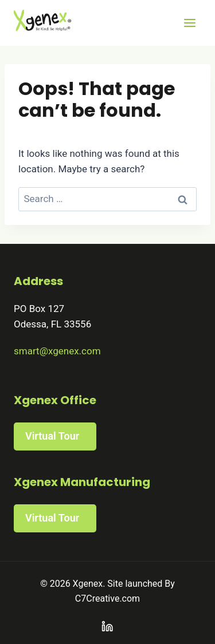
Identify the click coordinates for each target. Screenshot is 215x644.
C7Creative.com (107, 598)
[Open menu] (189, 23)
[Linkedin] (107, 627)
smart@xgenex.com (57, 351)
